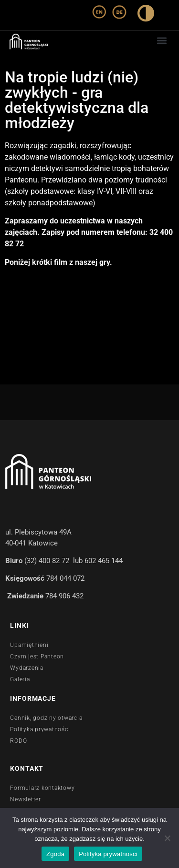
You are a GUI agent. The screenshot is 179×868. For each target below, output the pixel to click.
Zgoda (55, 854)
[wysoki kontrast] (146, 15)
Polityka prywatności (108, 854)
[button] (162, 40)
